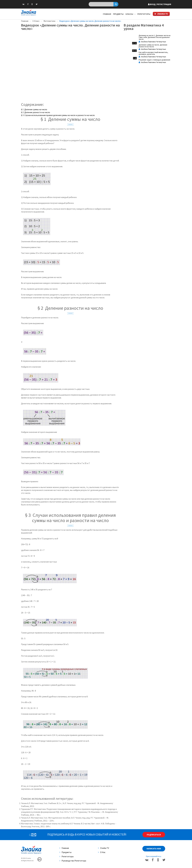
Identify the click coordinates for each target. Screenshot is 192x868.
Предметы (118, 14)
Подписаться (154, 835)
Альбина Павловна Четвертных (152, 42)
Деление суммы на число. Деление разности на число (153, 46)
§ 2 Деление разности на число (36, 112)
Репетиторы (144, 14)
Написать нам (154, 849)
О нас (102, 852)
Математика (49, 21)
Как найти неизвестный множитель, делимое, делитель (153, 53)
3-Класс (36, 21)
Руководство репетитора (73, 861)
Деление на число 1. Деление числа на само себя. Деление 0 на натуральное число (155, 37)
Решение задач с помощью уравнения (154, 60)
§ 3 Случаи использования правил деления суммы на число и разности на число (58, 115)
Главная (107, 14)
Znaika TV (104, 848)
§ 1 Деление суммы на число (34, 109)
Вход (160, 4)
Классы (130, 14)
